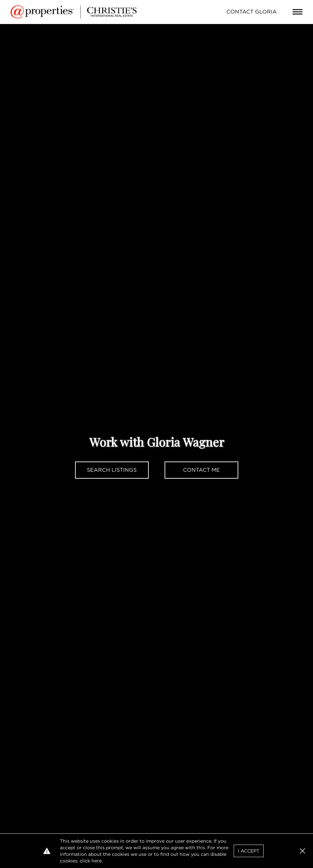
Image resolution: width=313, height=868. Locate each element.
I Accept (249, 851)
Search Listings (112, 470)
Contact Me (201, 470)
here (97, 861)
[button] (302, 851)
